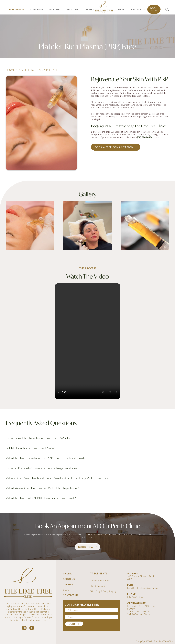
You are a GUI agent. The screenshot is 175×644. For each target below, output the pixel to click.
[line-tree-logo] (104, 7)
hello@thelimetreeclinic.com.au (143, 588)
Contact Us (70, 595)
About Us (69, 579)
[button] (167, 9)
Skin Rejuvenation (99, 586)
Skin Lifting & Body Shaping (103, 591)
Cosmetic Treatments (101, 580)
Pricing (68, 573)
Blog (66, 590)
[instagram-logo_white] (24, 628)
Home (11, 70)
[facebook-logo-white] (32, 628)
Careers (68, 584)
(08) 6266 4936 (145, 137)
